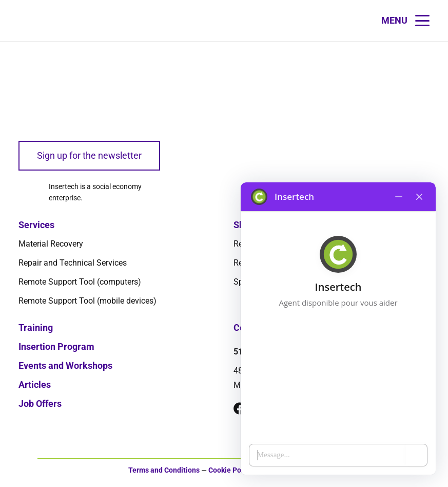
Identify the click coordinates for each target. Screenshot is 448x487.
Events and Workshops (65, 366)
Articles (35, 385)
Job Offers (40, 404)
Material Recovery (51, 244)
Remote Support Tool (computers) (80, 282)
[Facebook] (240, 408)
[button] (405, 21)
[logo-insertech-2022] (57, 90)
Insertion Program (56, 346)
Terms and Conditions (164, 470)
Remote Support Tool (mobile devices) (87, 301)
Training (36, 327)
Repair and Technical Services (73, 263)
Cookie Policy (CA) (238, 470)
